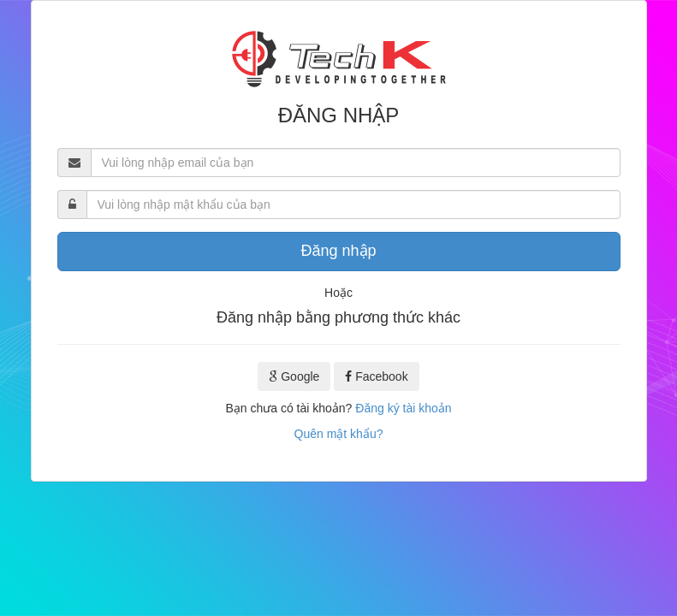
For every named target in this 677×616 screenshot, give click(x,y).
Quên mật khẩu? (339, 434)
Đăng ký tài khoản (403, 408)
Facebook (376, 376)
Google (294, 376)
